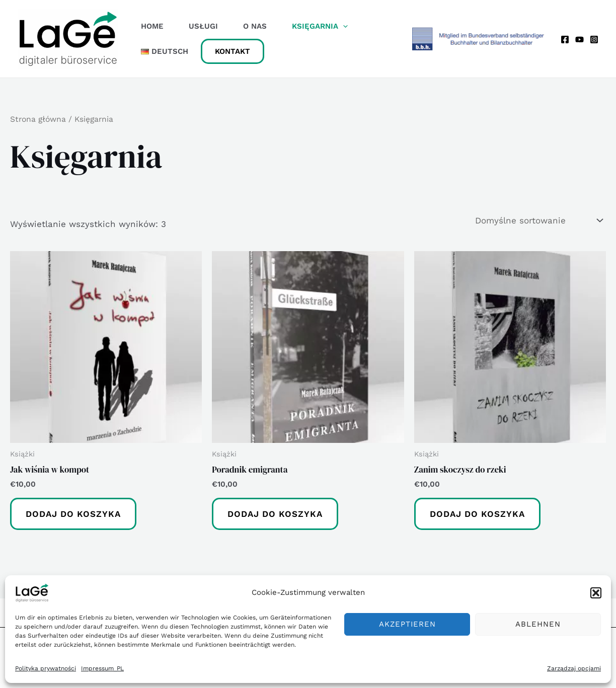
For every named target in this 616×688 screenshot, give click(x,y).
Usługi (203, 26)
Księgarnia (320, 26)
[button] (596, 593)
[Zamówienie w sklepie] (538, 221)
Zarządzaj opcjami (574, 668)
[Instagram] (594, 40)
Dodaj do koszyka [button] (73, 514)
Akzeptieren (407, 624)
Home (152, 26)
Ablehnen (538, 624)
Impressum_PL (102, 668)
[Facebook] (565, 40)
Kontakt (233, 51)
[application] (343, 26)
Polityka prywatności (46, 668)
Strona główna (38, 119)
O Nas (255, 26)
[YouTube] (580, 40)
